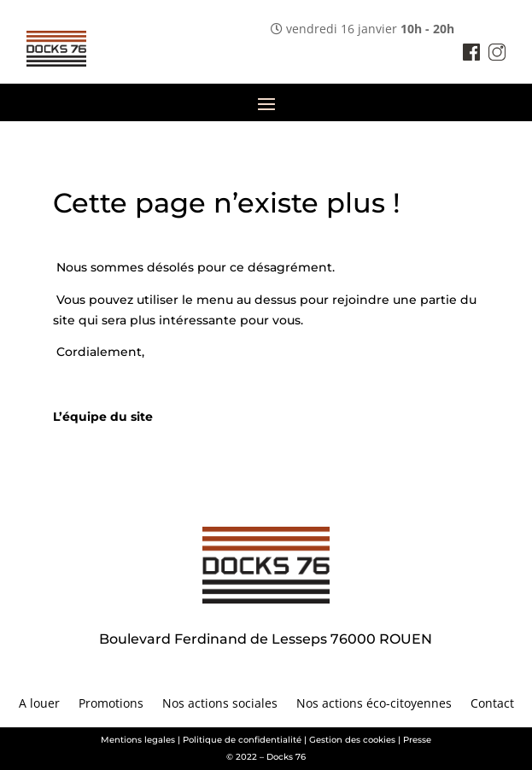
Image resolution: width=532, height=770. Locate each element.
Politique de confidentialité (242, 740)
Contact (492, 704)
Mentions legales (138, 740)
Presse (417, 740)
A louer (39, 704)
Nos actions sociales (220, 704)
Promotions (111, 704)
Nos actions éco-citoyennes (374, 704)
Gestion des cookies (352, 740)
